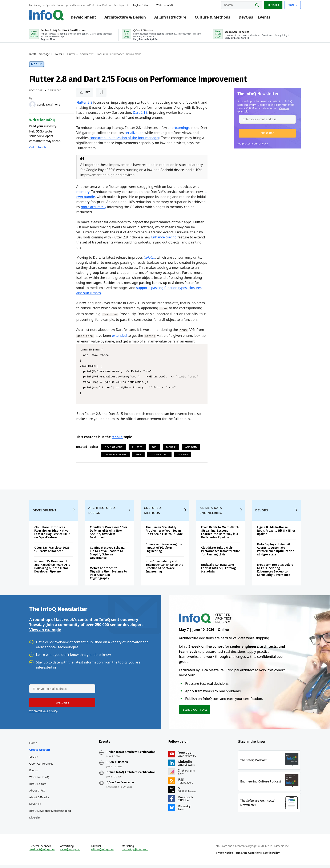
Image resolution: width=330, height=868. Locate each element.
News (59, 54)
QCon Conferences (41, 767)
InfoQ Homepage (40, 54)
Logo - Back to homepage (47, 15)
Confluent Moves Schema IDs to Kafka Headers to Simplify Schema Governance (107, 556)
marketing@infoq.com (135, 853)
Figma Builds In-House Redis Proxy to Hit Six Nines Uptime (276, 534)
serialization (134, 133)
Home (33, 746)
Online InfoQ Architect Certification (131, 756)
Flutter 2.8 (84, 102)
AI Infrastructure (170, 17)
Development (83, 17)
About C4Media (39, 801)
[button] (267, 133)
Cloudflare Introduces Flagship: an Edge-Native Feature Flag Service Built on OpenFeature (52, 536)
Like (87, 92)
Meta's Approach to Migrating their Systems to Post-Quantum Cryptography (108, 577)
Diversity (35, 821)
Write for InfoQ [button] (165, 5)
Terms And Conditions (248, 856)
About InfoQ (37, 794)
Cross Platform (115, 454)
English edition (141, 5)
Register (273, 5)
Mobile (37, 64)
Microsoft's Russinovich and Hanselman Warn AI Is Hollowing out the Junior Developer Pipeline (52, 570)
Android (191, 447)
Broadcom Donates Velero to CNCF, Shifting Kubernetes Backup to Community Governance (275, 573)
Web (138, 454)
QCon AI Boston (117, 766)
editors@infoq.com (102, 853)
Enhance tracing (164, 237)
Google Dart (159, 454)
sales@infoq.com (70, 853)
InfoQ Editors (38, 787)
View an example (45, 633)
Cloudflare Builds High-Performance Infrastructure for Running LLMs (221, 554)
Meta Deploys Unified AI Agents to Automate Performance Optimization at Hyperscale (276, 553)
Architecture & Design (125, 17)
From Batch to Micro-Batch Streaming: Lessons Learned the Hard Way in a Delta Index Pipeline (220, 536)
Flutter (137, 447)
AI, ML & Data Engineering (211, 514)
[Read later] (101, 92)
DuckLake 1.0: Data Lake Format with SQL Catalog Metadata (218, 572)
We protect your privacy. (253, 143)
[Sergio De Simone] (32, 104)
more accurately (94, 207)
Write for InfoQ (39, 780)
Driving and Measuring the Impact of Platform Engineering (164, 551)
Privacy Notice (224, 856)
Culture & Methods (212, 17)
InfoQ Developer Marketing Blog (50, 814)
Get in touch (37, 147)
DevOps (246, 17)
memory (83, 192)
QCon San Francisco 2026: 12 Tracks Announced (52, 553)
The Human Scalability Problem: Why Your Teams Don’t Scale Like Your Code (164, 534)
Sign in (293, 5)
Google (183, 454)
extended (119, 336)
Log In (34, 760)
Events (264, 17)
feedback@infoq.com (42, 853)
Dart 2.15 (140, 112)
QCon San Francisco (120, 786)
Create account (40, 753)
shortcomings (179, 128)
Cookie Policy (271, 856)
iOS (154, 447)
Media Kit (35, 807)
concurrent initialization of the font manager (124, 138)
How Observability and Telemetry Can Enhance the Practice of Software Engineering (164, 570)
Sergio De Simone (49, 104)
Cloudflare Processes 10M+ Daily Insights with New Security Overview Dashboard (109, 536)
